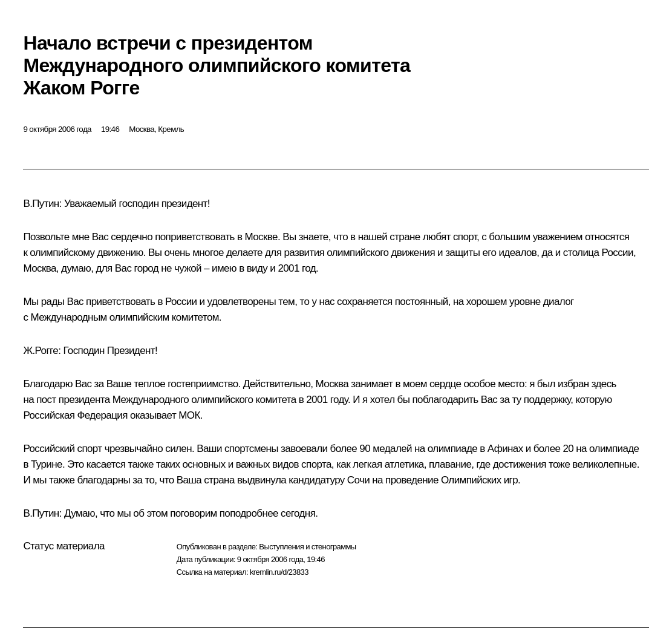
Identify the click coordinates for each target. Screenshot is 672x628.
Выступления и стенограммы (307, 547)
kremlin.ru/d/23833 (279, 572)
